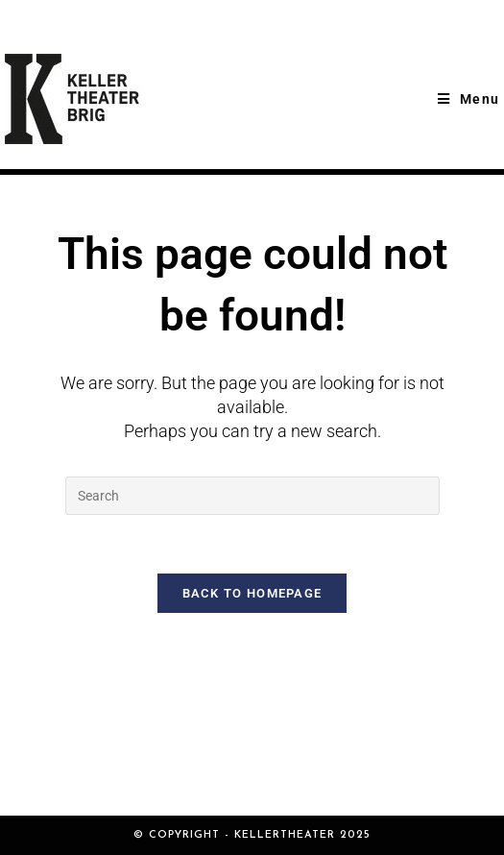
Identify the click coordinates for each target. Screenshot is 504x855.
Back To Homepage (252, 593)
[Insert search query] (252, 496)
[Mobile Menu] (468, 99)
